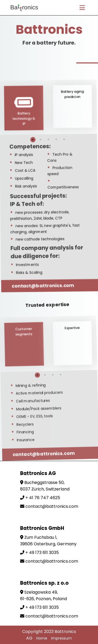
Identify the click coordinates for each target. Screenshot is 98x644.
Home (42, 638)
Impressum (62, 638)
